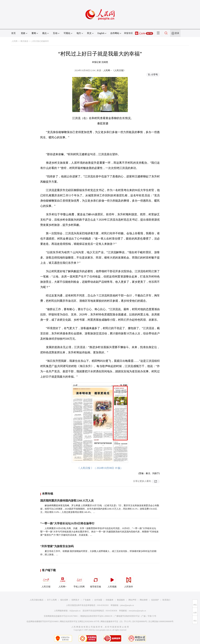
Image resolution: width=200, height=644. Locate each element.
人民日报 (46, 581)
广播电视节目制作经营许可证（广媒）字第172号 (135, 616)
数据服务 (121, 600)
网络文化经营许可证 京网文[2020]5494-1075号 (80, 621)
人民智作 (129, 581)
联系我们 (166, 600)
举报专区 (128, 33)
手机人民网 (79, 581)
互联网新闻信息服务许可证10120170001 (61, 616)
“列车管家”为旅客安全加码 (57, 546)
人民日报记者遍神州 (40, 41)
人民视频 (112, 581)
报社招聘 (64, 600)
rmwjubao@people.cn (137, 611)
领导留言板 (96, 581)
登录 (177, 33)
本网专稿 (47, 494)
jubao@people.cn (127, 605)
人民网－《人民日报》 (114, 70)
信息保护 (155, 600)
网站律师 (144, 600)
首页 (13, 33)
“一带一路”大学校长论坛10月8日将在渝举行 (67, 523)
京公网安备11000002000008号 (161, 621)
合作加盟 (98, 600)
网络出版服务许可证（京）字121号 (116, 621)
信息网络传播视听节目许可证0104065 (43, 621)
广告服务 (87, 600)
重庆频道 (24, 41)
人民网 (14, 41)
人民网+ (62, 581)
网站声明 (132, 600)
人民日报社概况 (37, 600)
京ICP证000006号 (140, 621)
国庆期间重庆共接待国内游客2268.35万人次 (67, 501)
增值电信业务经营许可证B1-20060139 (96, 616)
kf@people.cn (75, 611)
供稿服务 (110, 600)
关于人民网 (52, 600)
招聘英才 (75, 600)
